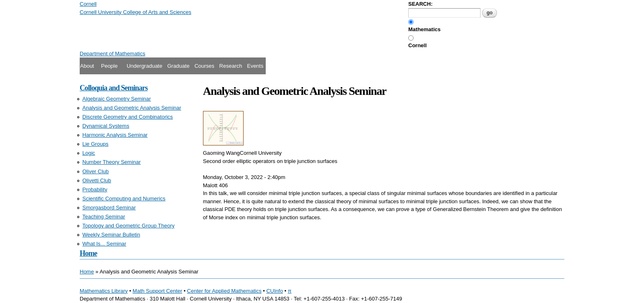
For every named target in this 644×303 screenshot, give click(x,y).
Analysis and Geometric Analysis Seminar (132, 108)
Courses (204, 66)
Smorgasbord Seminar (109, 208)
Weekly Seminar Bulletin (112, 235)
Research (231, 66)
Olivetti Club (97, 180)
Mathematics (424, 29)
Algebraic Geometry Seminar (117, 99)
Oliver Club (96, 171)
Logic (89, 153)
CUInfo (274, 291)
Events (255, 66)
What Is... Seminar (105, 244)
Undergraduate (144, 66)
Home (88, 253)
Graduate (178, 66)
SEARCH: (420, 4)
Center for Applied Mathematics (224, 291)
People (109, 66)
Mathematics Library (104, 291)
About (87, 66)
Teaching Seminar (104, 217)
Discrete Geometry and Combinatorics (128, 117)
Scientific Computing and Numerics (124, 199)
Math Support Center (158, 291)
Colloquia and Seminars (114, 88)
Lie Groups (96, 144)
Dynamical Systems (106, 126)
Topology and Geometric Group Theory (129, 226)
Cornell (417, 45)
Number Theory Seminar (112, 162)
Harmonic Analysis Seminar (115, 135)
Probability (95, 189)
